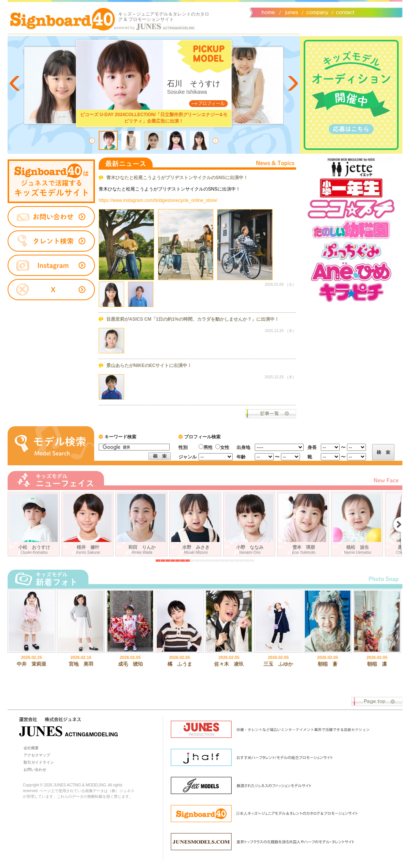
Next (292, 83)
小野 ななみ (250, 523)
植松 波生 (358, 523)
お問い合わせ (344, 12)
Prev (15, 83)
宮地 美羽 (81, 664)
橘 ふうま (180, 664)
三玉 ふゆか (278, 664)
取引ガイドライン (39, 762)
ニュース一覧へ (270, 414)
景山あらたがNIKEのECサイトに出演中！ (149, 365)
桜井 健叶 (88, 523)
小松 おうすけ (35, 523)
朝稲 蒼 (328, 664)
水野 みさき (196, 523)
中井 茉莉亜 (32, 664)
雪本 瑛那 (304, 523)
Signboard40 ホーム (63, 19)
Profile (208, 104)
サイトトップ (268, 12)
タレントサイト (51, 181)
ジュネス (290, 12)
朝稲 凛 (377, 664)
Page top (377, 702)
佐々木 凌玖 (229, 664)
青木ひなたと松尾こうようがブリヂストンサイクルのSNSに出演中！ (177, 178)
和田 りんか (142, 523)
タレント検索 (51, 241)
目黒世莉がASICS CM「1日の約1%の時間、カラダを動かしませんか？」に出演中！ (193, 319)
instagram (51, 266)
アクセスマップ (37, 755)
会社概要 (316, 12)
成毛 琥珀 (130, 664)
